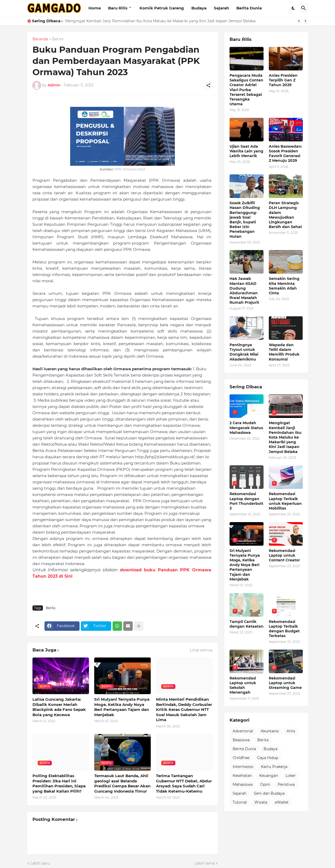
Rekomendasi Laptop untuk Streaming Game (285, 683)
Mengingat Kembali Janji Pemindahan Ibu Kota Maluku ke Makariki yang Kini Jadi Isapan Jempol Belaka (160, 21)
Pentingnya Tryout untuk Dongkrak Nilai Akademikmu (244, 352)
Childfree (241, 758)
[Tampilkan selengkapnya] (139, 626)
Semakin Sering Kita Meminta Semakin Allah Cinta (284, 286)
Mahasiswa (243, 784)
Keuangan (269, 776)
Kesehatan (242, 776)
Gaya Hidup (268, 758)
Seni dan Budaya (269, 793)
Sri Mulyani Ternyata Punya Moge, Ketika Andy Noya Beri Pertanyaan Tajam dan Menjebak (122, 707)
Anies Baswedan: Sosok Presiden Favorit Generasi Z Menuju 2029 (285, 154)
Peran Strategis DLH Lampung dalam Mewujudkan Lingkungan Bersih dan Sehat (285, 215)
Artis (291, 731)
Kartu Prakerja (274, 767)
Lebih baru (40, 863)
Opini (265, 784)
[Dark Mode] (293, 8)
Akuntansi (270, 731)
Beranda (40, 39)
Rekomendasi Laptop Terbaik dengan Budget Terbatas (284, 629)
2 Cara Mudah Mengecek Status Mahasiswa (246, 428)
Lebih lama (205, 863)
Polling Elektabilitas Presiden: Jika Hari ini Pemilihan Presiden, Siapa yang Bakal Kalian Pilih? (59, 783)
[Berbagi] (208, 85)
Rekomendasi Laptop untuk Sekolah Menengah (243, 685)
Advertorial (243, 731)
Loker (291, 776)
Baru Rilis (118, 8)
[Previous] (299, 21)
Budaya (199, 8)
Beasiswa (241, 740)
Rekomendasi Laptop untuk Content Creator (284, 555)
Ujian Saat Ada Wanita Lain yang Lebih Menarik (246, 151)
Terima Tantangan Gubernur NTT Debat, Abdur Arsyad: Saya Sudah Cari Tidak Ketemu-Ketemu (184, 783)
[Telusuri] (304, 8)
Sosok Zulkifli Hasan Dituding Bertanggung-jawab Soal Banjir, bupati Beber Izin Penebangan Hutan (245, 220)
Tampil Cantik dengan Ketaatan (247, 624)
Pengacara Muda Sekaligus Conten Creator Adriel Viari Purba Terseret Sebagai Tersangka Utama (246, 90)
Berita (58, 39)
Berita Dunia (249, 8)
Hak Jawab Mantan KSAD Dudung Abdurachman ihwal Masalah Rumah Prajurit (244, 291)
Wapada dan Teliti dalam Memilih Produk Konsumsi (284, 352)
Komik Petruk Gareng (162, 8)
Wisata (261, 802)
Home (95, 8)
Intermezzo (243, 767)
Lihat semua (201, 650)
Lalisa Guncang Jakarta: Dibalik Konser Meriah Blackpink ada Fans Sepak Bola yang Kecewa (59, 707)
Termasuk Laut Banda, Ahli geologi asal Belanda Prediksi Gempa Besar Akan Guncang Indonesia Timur (122, 783)
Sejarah (221, 8)
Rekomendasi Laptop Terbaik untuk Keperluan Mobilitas (285, 501)
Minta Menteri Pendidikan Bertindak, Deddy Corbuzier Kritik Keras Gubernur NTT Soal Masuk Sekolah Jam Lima (184, 709)
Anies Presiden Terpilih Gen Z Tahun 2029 (283, 80)
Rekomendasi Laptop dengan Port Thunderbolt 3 (246, 501)
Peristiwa (286, 784)
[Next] (305, 21)
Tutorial (240, 802)
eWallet (282, 802)
